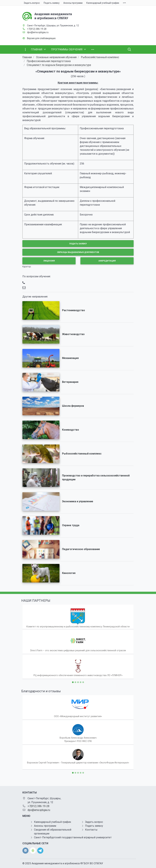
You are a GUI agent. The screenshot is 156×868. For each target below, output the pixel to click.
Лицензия (49, 261)
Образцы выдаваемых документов (78, 252)
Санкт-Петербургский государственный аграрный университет (73, 837)
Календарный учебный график (53, 822)
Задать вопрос (94, 822)
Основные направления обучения (56, 57)
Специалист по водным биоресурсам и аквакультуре (59, 65)
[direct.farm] (33, 850)
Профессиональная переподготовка (49, 61)
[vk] (25, 851)
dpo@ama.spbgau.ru (38, 32)
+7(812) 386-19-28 (37, 29)
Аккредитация (107, 261)
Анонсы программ (45, 826)
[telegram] (40, 850)
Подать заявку (78, 244)
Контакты (91, 830)
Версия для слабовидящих (41, 38)
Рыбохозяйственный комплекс (100, 57)
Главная (27, 57)
